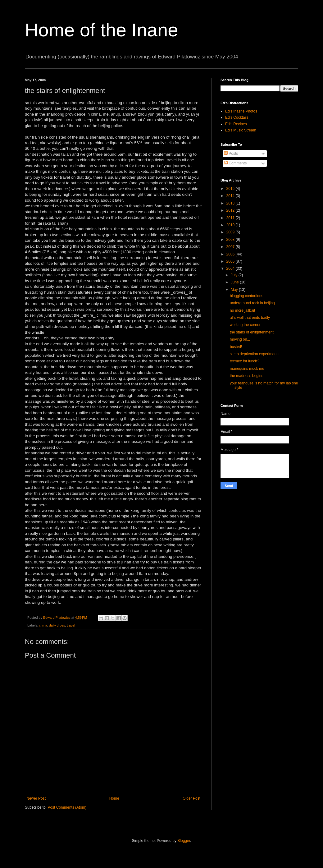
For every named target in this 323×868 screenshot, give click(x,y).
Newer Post (36, 798)
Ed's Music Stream (241, 130)
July (235, 275)
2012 (231, 210)
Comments (235, 163)
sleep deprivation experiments (255, 354)
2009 (231, 232)
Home (114, 798)
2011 (231, 218)
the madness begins (246, 376)
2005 (231, 261)
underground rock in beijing (252, 303)
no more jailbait (242, 310)
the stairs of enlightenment (252, 332)
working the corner (245, 325)
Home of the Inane (102, 30)
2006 (231, 254)
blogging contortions (246, 296)
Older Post (191, 798)
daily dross (57, 625)
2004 (231, 269)
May (235, 290)
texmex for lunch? (245, 361)
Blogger (184, 841)
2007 (231, 247)
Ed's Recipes (236, 124)
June (235, 282)
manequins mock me (247, 369)
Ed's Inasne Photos (241, 111)
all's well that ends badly (250, 318)
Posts (231, 154)
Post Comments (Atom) (67, 807)
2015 (231, 189)
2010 (231, 225)
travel (71, 625)
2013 (231, 203)
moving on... (240, 339)
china (43, 625)
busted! (236, 347)
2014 (231, 196)
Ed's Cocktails (237, 117)
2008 (231, 240)
